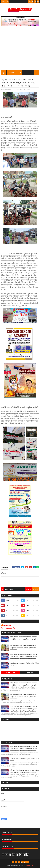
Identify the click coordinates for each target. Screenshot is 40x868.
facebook (29, 589)
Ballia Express (8, 625)
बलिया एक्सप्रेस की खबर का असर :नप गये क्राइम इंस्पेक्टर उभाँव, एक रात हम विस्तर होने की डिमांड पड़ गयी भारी (25, 771)
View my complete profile (8, 628)
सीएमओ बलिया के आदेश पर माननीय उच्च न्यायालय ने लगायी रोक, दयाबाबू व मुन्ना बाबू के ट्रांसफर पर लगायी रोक (24, 638)
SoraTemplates (14, 866)
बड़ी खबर (28, 90)
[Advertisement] (20, 49)
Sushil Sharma (29, 866)
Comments (30, 673)
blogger (36, 589)
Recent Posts (10, 673)
